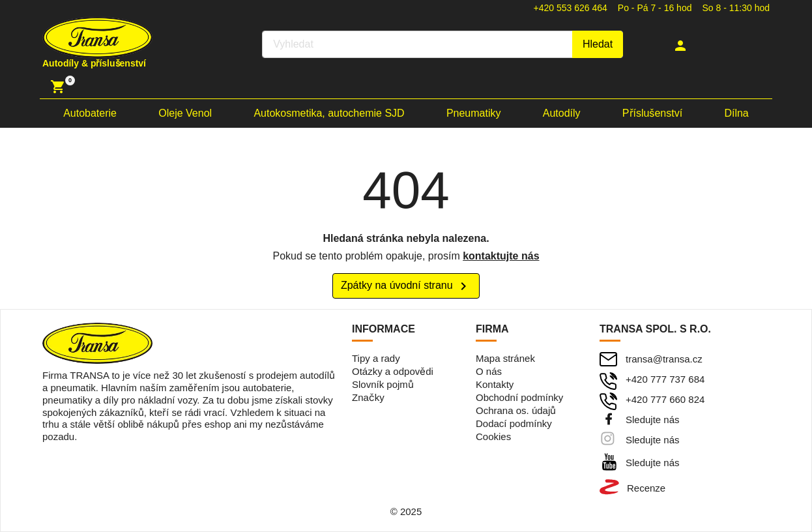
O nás (489, 371)
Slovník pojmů (383, 384)
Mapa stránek (505, 358)
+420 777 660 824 (665, 399)
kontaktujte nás (501, 256)
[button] (682, 46)
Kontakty (495, 384)
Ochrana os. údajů (516, 410)
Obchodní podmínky (519, 397)
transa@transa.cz (664, 359)
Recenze (646, 488)
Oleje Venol (185, 113)
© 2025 (406, 511)
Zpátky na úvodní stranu (406, 286)
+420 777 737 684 (665, 379)
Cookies (493, 436)
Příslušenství (652, 113)
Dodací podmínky (514, 423)
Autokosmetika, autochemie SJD (329, 113)
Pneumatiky (474, 113)
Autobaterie (90, 113)
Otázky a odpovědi (393, 371)
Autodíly (562, 113)
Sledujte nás (653, 420)
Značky (368, 397)
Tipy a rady (376, 358)
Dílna (736, 113)
